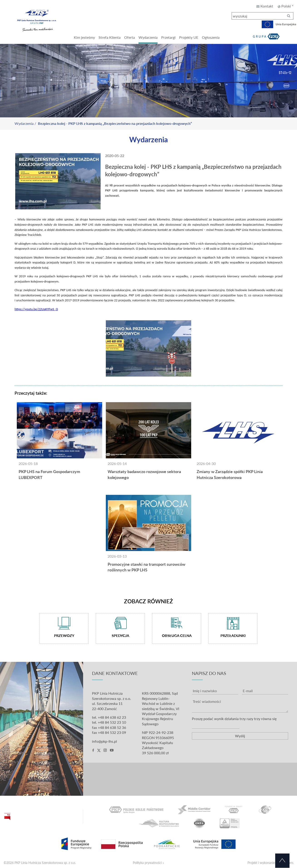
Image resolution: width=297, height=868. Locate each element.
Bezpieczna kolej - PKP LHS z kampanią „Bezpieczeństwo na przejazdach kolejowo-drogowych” (115, 123)
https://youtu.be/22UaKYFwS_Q (36, 309)
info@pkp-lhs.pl (104, 741)
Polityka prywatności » (148, 863)
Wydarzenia (24, 123)
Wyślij (240, 736)
